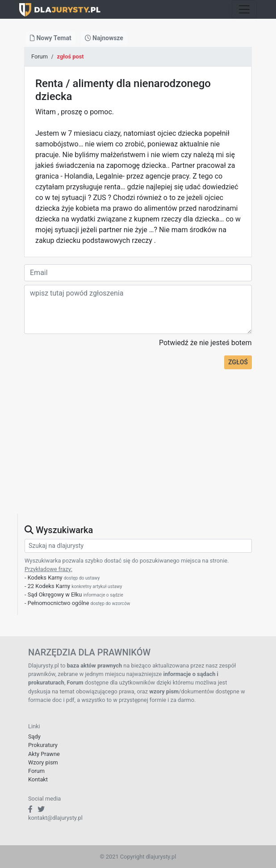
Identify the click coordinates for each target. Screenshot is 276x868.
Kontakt (38, 779)
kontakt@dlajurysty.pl (55, 818)
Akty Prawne (44, 754)
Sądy (34, 737)
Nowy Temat (51, 38)
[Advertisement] (138, 451)
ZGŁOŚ (238, 362)
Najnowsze (104, 38)
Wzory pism (43, 762)
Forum (40, 56)
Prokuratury (43, 745)
